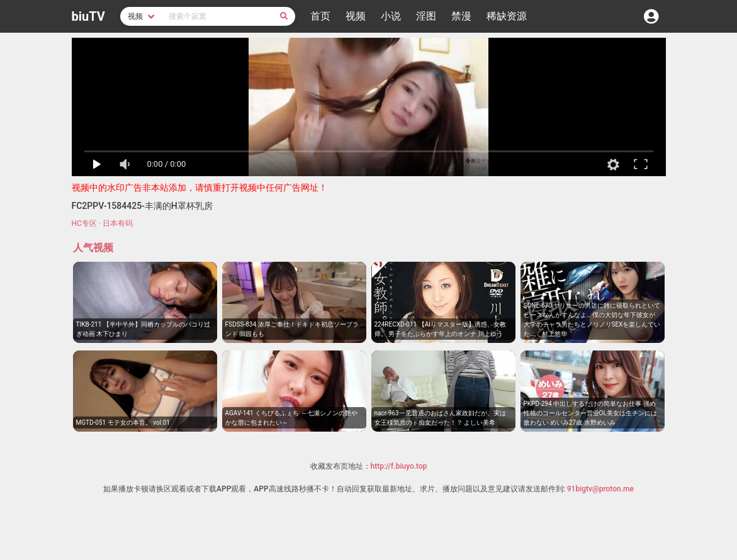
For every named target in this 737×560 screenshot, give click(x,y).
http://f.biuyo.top (399, 466)
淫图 (426, 16)
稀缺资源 (507, 16)
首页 (320, 16)
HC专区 (84, 223)
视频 (356, 16)
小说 (391, 16)
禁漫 (461, 16)
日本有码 (118, 223)
